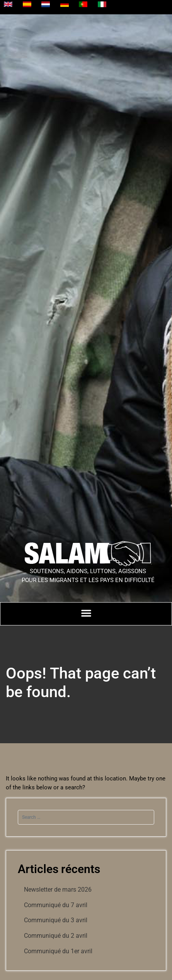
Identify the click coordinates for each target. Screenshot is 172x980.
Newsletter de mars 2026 (58, 890)
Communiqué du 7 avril (56, 905)
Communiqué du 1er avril (58, 951)
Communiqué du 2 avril (56, 936)
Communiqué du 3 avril (56, 920)
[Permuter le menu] (86, 613)
